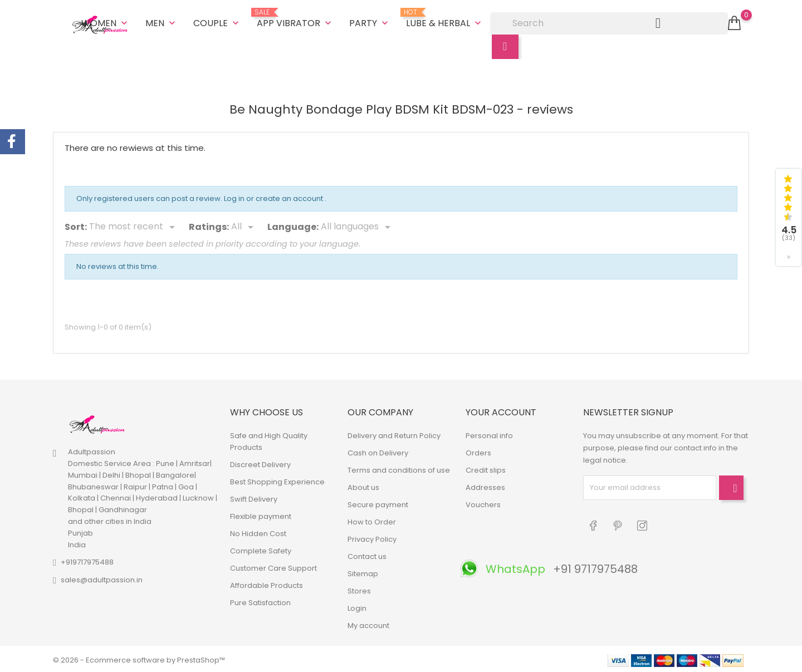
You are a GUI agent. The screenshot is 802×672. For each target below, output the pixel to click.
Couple (217, 22)
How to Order (372, 520)
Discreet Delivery (260, 462)
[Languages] (358, 225)
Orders (478, 451)
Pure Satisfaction (260, 600)
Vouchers (483, 502)
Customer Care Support (273, 566)
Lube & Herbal (445, 18)
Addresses (485, 485)
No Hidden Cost (258, 531)
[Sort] (134, 225)
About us (363, 485)
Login (357, 606)
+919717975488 (87, 560)
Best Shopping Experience (277, 480)
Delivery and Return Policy (394, 433)
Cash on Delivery (378, 451)
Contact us (367, 554)
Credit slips (486, 468)
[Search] (609, 22)
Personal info (489, 433)
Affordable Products (266, 583)
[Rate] (244, 225)
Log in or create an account (274, 197)
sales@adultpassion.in (102, 578)
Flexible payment (261, 514)
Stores (359, 589)
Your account (501, 411)
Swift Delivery (254, 497)
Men (162, 22)
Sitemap (363, 572)
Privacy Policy (372, 537)
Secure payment (378, 502)
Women (106, 22)
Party (370, 22)
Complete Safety (261, 549)
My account (368, 623)
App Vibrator (295, 18)
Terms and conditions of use (399, 468)
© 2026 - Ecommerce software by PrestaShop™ (139, 658)
